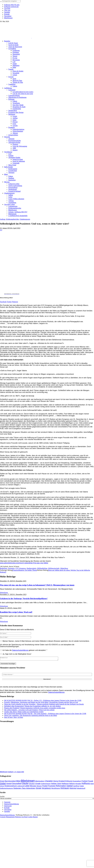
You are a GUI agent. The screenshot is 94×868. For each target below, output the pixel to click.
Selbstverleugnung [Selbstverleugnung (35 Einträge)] (6, 789)
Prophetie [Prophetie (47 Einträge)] (52, 786)
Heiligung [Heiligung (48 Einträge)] (65, 784)
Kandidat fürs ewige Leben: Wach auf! (16, 612)
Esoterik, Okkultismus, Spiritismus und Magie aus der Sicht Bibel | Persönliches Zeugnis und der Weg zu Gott (41, 703)
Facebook (3, 302)
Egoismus (11, 568)
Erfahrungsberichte (12, 219)
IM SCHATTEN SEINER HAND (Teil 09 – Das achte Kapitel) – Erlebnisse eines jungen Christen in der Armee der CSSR (45, 714)
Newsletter (8, 810)
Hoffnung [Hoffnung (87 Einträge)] (86, 784)
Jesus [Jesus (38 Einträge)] (2, 786)
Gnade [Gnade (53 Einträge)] (38, 784)
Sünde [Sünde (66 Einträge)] (38, 789)
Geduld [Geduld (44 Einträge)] (9, 784)
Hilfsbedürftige (42, 568)
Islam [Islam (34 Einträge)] (92, 784)
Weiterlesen (4, 593)
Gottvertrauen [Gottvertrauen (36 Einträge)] (46, 784)
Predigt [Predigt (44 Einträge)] (45, 786)
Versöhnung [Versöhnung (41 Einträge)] (56, 789)
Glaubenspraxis (25, 219)
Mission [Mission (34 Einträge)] (39, 787)
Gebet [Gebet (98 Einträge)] (3, 784)
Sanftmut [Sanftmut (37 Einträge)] (76, 786)
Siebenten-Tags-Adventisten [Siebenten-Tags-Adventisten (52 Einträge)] (24, 789)
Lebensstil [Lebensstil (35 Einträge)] (21, 787)
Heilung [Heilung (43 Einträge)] (72, 784)
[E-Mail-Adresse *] (47, 675)
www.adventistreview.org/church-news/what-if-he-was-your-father (24, 563)
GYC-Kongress (21, 568)
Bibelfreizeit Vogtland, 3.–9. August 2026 (12, 772)
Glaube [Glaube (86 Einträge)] (25, 784)
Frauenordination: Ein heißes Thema (25, 570)
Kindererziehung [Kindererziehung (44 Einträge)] (11, 786)
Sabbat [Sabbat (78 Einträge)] (70, 786)
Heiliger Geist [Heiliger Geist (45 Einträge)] (56, 784)
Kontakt (7, 808)
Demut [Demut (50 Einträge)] (56, 782)
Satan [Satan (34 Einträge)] (82, 787)
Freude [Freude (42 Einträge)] (91, 782)
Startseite (7, 803)
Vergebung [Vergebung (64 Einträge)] (46, 789)
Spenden (7, 812)
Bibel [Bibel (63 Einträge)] (18, 782)
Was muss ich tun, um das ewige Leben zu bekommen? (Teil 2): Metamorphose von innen (37, 585)
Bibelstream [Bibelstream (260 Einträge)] (28, 781)
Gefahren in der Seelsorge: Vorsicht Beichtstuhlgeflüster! (24, 599)
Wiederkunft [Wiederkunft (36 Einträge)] (81, 789)
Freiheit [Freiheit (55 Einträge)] (84, 782)
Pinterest (15, 302)
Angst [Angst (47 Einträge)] (2, 782)
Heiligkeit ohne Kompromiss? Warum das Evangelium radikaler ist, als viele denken (32, 707)
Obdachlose (64, 568)
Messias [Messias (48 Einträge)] (33, 786)
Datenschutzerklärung (20, 650)
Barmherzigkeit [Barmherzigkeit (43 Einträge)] (10, 782)
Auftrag (3, 219)
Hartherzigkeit (31, 568)
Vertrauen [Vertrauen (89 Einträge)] (65, 789)
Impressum (8, 806)
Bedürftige (4, 568)
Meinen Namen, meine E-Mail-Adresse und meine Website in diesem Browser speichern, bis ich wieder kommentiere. (46, 641)
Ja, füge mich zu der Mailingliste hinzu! (16, 654)
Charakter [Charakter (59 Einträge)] (49, 782)
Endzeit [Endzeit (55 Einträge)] (62, 782)
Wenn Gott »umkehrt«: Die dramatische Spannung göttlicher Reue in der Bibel (31, 716)
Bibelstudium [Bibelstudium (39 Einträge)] (40, 782)
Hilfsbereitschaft (54, 568)
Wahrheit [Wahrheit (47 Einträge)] (73, 789)
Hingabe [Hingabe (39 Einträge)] (78, 784)
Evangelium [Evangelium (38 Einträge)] (77, 782)
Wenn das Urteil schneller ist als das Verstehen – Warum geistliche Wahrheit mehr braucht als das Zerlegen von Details (44, 705)
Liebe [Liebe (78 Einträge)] (27, 786)
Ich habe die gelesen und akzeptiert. (24, 650)
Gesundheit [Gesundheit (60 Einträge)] (17, 784)
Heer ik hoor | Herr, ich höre (14, 718)
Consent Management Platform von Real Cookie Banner (19, 817)
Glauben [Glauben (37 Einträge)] (32, 784)
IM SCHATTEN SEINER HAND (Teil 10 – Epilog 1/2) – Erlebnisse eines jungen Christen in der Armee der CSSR (43, 701)
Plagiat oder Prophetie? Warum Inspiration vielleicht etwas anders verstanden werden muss (35, 709)
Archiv (2, 797)
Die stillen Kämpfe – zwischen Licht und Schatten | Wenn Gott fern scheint (29, 710)
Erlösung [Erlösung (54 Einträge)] (69, 782)
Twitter (9, 302)
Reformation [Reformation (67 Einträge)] (61, 786)
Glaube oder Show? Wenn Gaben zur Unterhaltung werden (24, 712)
